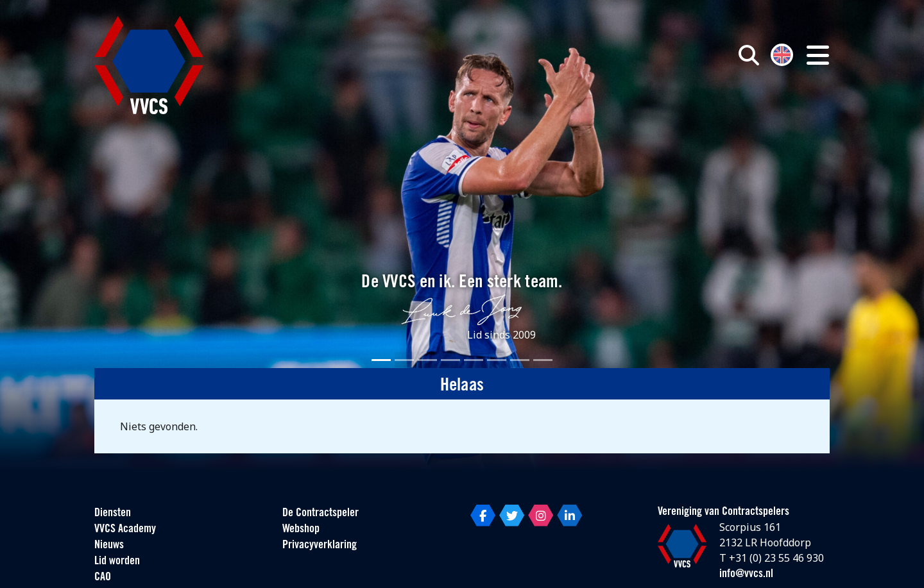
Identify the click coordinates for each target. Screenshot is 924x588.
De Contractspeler (321, 513)
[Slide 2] (404, 360)
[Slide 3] (427, 360)
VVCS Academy (125, 529)
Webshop (301, 529)
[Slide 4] (450, 360)
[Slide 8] (543, 360)
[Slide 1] (381, 360)
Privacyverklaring (320, 545)
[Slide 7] (520, 360)
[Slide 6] (497, 360)
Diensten (113, 513)
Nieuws (109, 545)
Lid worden (117, 561)
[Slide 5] (474, 360)
